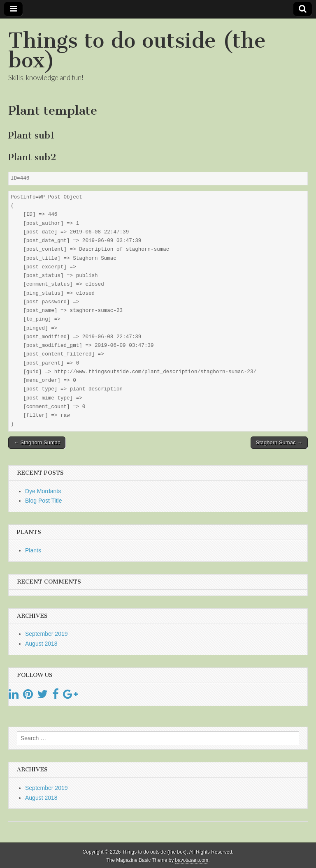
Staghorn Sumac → (279, 442)
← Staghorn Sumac (37, 442)
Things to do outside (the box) (137, 50)
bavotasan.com (192, 860)
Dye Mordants (43, 491)
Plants (33, 550)
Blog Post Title (44, 501)
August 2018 (41, 644)
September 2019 (46, 634)
